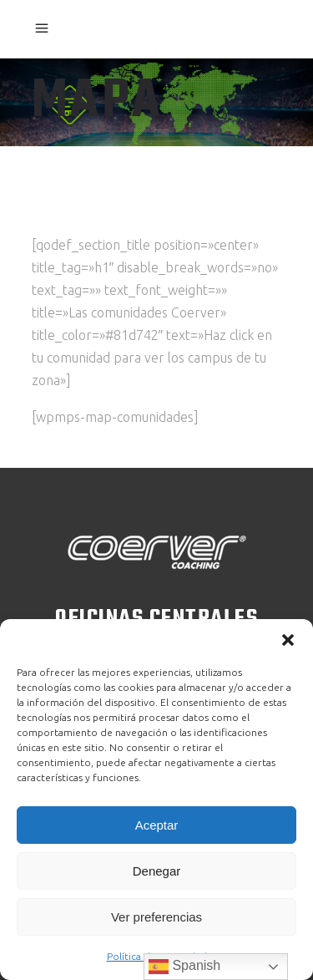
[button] (288, 640)
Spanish (184, 967)
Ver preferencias (156, 917)
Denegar (157, 871)
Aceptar (157, 825)
